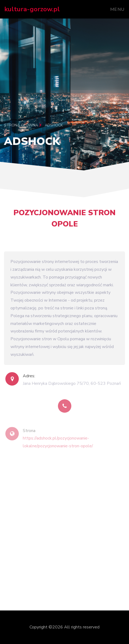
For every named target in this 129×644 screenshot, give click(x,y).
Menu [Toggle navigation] (117, 9)
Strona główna (23, 125)
